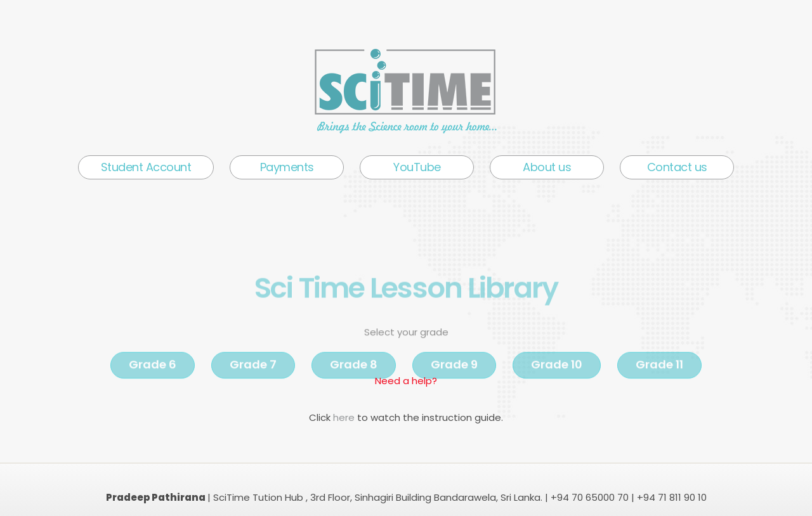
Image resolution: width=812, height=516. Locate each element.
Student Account (146, 167)
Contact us (677, 167)
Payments (287, 167)
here (345, 417)
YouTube (417, 167)
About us (547, 167)
